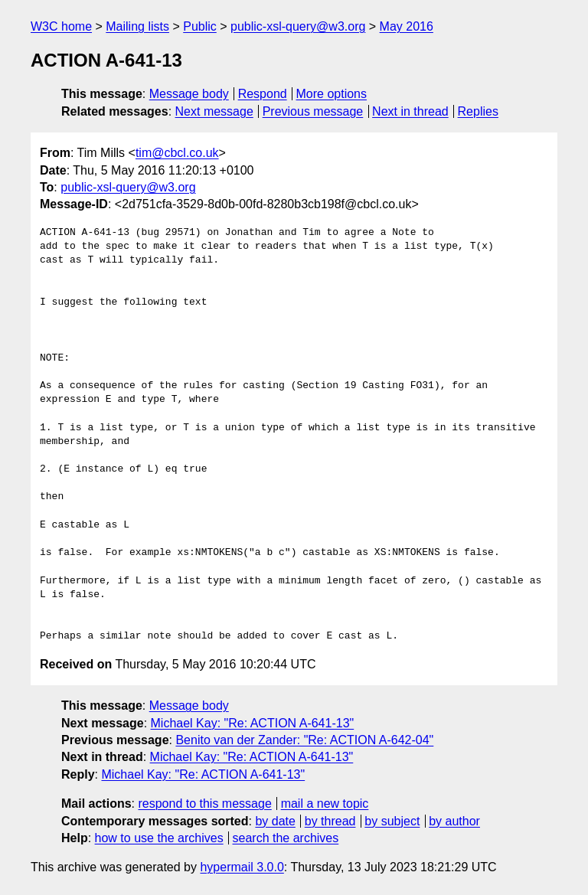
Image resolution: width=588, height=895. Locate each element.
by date (275, 821)
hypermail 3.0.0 (242, 867)
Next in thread (410, 111)
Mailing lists (137, 26)
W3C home (61, 26)
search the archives (286, 838)
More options (332, 94)
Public (200, 26)
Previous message (313, 111)
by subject (392, 821)
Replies (478, 111)
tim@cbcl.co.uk (177, 153)
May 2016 (407, 26)
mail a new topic (325, 804)
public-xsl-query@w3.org (298, 26)
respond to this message (204, 804)
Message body (189, 94)
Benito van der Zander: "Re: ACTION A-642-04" (304, 740)
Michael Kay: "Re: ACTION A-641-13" (253, 723)
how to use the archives (159, 838)
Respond (263, 94)
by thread (330, 821)
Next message (214, 111)
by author (454, 821)
